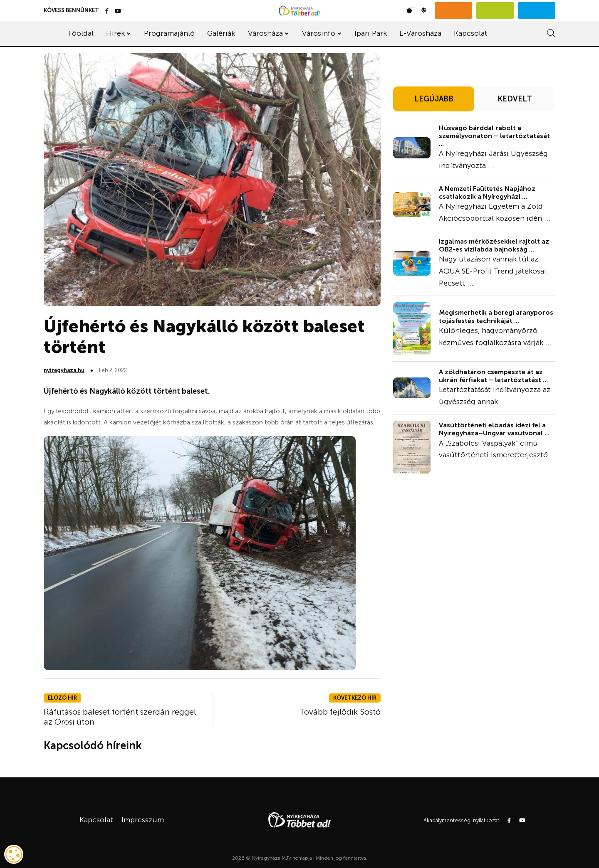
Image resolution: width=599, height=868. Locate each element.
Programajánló (169, 33)
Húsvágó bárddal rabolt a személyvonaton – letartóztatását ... (494, 136)
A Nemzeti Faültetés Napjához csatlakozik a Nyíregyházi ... (487, 192)
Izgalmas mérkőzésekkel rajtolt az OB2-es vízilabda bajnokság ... (494, 245)
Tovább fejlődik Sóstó (340, 712)
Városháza (265, 33)
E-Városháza (420, 33)
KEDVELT (515, 99)
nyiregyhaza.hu (64, 370)
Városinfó (319, 33)
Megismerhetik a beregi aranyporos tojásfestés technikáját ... (496, 316)
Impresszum (143, 820)
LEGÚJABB (434, 99)
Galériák (221, 33)
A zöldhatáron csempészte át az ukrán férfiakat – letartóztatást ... (493, 376)
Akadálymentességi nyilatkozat (461, 820)
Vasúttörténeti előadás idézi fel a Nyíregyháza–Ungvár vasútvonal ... (494, 429)
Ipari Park (371, 33)
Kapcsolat (471, 33)
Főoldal (81, 33)
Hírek (115, 33)
